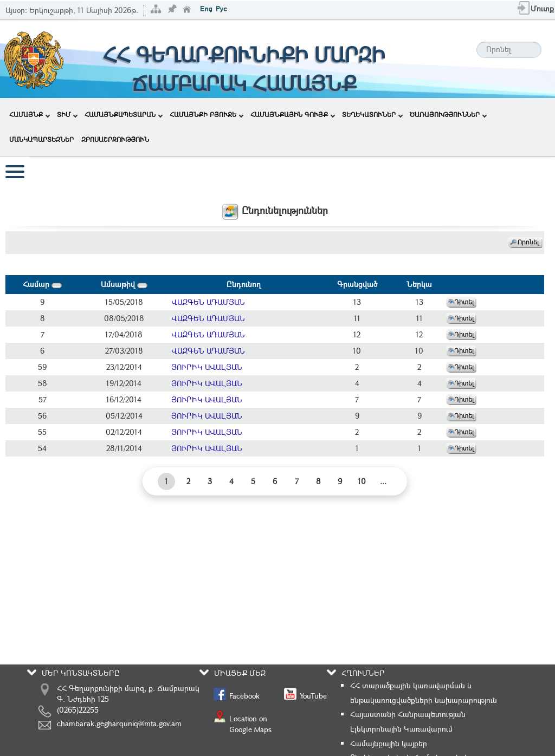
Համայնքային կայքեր (389, 743)
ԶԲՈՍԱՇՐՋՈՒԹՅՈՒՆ (115, 139)
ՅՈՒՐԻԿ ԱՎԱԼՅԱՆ (207, 367)
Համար (42, 284)
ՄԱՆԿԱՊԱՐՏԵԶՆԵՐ (41, 139)
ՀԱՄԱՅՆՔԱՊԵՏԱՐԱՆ (124, 114)
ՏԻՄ (67, 114)
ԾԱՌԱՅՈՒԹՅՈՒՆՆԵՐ (448, 114)
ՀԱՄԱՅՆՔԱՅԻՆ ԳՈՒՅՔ (293, 114)
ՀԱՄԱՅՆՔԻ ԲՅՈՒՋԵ (206, 114)
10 (362, 481)
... (383, 481)
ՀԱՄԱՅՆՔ (30, 114)
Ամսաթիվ (124, 284)
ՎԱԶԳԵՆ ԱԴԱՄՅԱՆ (208, 302)
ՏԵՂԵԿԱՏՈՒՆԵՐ (372, 114)
